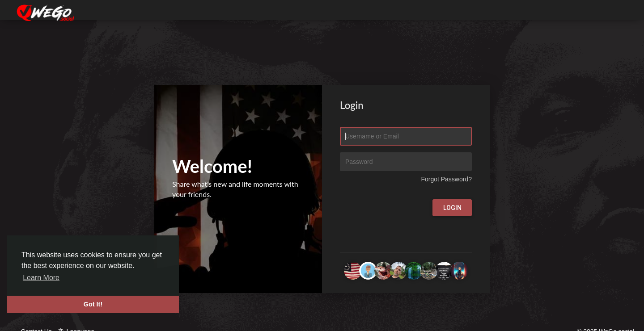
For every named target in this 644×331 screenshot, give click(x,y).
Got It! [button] (93, 304)
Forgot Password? (446, 179)
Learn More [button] (41, 278)
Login (452, 208)
